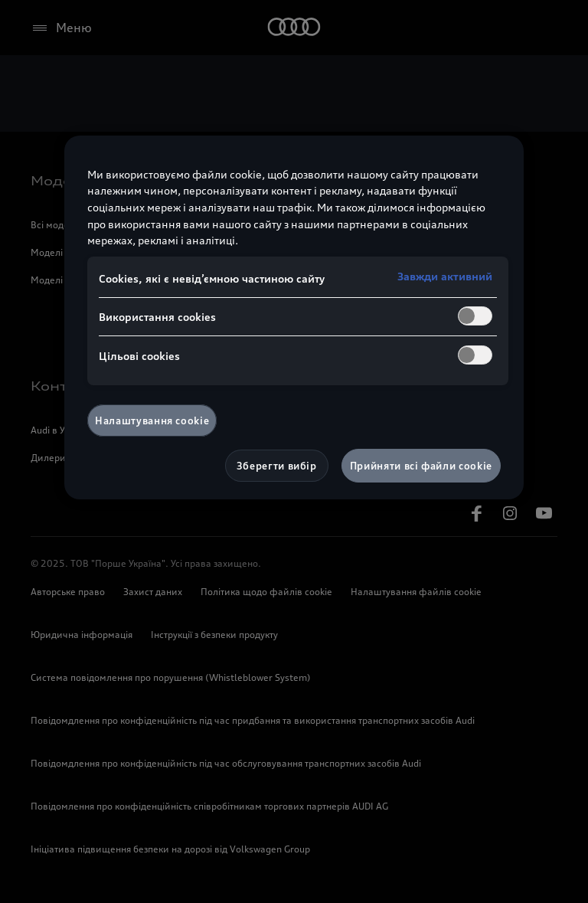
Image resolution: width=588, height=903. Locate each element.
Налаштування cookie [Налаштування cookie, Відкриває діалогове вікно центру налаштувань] (152, 420)
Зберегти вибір (277, 466)
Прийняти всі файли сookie (421, 466)
